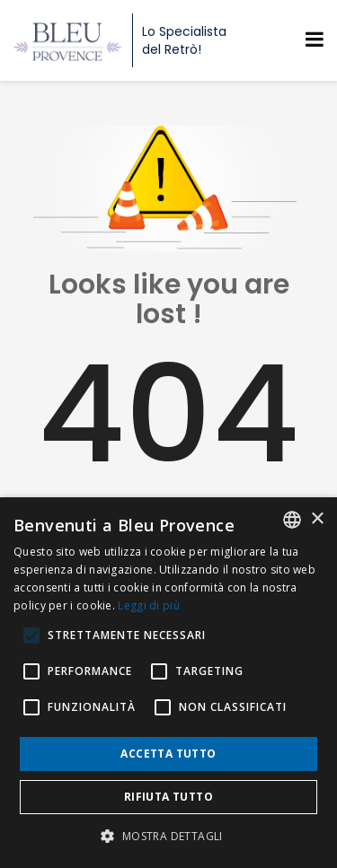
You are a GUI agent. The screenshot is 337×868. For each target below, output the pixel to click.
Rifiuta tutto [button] (168, 797)
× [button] (317, 519)
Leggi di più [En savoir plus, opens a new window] (149, 605)
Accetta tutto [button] (168, 754)
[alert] (168, 683)
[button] (168, 837)
